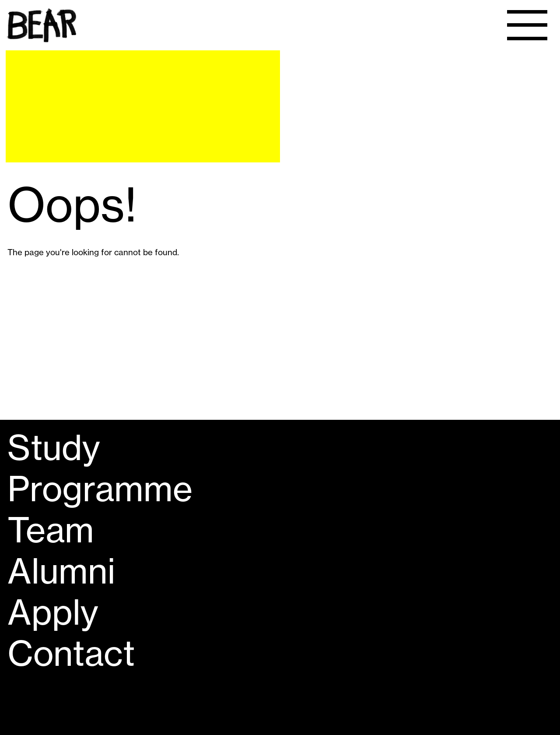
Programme (100, 489)
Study (54, 448)
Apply (53, 612)
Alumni (61, 571)
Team (51, 530)
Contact (71, 654)
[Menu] (527, 25)
